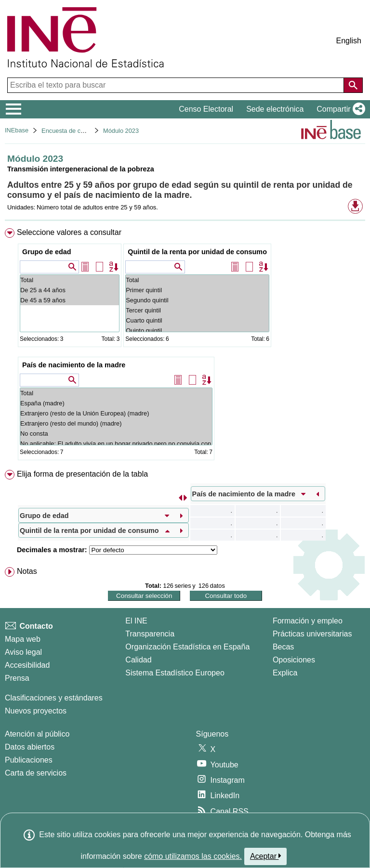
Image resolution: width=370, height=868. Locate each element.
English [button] (349, 41)
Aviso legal (23, 652)
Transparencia (150, 634)
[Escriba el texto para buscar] (177, 85)
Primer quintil (197, 290)
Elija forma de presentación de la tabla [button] (82, 474)
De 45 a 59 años (70, 300)
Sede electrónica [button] (275, 109)
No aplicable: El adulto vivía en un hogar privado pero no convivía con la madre (116, 444)
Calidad (138, 660)
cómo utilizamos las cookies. (193, 856)
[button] (339, 109)
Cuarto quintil (197, 320)
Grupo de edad (47, 252)
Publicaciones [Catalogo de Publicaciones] (29, 760)
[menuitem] (185, 346)
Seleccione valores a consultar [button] (69, 232)
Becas (283, 647)
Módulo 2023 (121, 131)
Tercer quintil (197, 310)
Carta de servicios (36, 773)
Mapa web (23, 639)
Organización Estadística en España (187, 647)
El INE (136, 621)
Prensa (17, 678)
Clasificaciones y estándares (54, 698)
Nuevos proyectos (36, 711)
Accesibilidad (27, 665)
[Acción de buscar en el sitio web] (353, 85)
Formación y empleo (308, 621)
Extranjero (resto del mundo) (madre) (116, 423)
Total (70, 280)
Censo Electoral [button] (206, 109)
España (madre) (116, 403)
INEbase (17, 130)
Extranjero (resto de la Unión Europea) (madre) (116, 413)
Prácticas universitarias (312, 634)
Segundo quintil (197, 300)
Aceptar (266, 856)
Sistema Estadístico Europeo (175, 673)
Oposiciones (294, 660)
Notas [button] (27, 571)
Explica (285, 673)
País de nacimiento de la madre (74, 365)
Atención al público (37, 734)
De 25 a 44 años (70, 290)
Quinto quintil (197, 330)
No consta (116, 434)
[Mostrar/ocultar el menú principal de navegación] (14, 109)
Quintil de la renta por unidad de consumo (197, 252)
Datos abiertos (30, 747)
